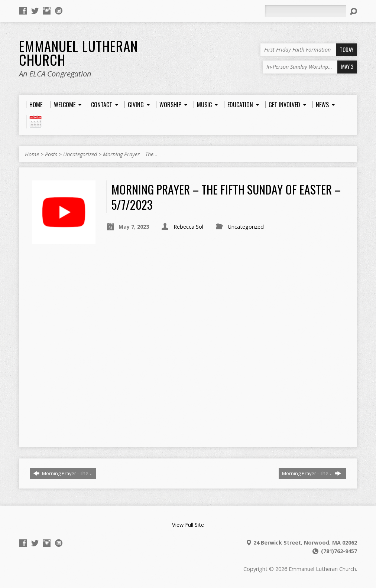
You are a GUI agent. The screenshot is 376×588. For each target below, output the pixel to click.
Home (32, 154)
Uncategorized (80, 154)
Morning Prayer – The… (130, 154)
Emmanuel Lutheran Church (78, 53)
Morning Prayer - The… (63, 473)
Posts (51, 154)
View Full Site (188, 525)
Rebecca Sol (188, 227)
